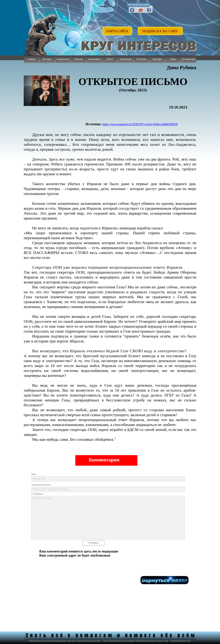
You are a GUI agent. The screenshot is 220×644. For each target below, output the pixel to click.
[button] (160, 29)
